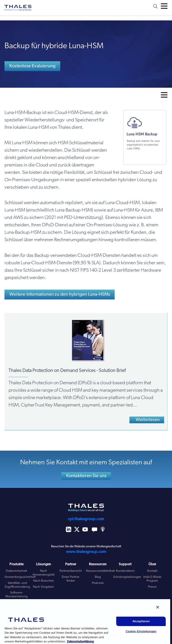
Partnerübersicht (71, 571)
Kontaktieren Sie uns (86, 476)
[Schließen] (158, 607)
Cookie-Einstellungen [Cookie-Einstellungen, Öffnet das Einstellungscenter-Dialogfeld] (141, 631)
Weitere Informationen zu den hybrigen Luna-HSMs (60, 295)
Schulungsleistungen (127, 577)
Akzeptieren (141, 621)
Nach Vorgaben (43, 587)
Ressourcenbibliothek (100, 571)
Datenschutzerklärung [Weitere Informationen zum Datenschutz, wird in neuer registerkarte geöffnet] (80, 642)
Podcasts (98, 583)
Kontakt (152, 571)
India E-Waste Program (152, 579)
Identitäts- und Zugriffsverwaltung (17, 585)
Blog (98, 577)
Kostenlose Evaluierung (32, 66)
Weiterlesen (148, 420)
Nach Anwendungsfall (43, 573)
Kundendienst (125, 571)
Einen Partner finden (71, 579)
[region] (85, 621)
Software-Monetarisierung (16, 595)
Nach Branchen (44, 581)
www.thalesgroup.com (86, 552)
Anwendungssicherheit (20, 577)
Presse (152, 587)
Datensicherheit (16, 571)
